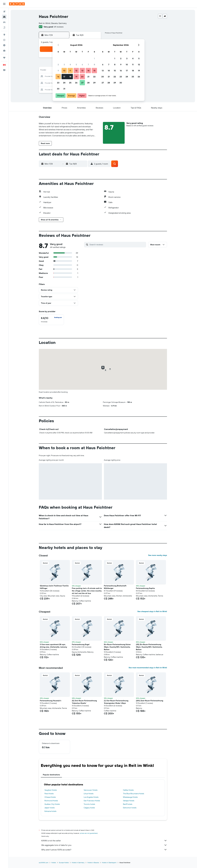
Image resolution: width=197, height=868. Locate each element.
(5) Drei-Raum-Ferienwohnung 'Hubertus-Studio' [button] (84, 702)
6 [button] (82, 64)
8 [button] (94, 64)
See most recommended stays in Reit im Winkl (148, 668)
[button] (4, 4)
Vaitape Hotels (129, 801)
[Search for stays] (4, 17)
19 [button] (76, 77)
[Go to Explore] (4, 35)
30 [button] (58, 89)
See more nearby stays (158, 555)
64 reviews (59, 27)
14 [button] (88, 71)
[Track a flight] (4, 40)
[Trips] (4, 58)
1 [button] (94, 58)
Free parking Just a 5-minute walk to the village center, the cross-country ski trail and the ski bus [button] (87, 591)
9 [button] (58, 71)
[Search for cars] (4, 22)
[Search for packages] (4, 27)
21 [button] (88, 77)
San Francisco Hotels (92, 801)
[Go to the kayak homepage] (17, 4)
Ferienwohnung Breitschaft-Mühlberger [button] (115, 587)
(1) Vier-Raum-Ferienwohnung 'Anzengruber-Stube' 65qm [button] (116, 702)
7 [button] (88, 64)
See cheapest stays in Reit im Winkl (152, 611)
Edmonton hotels (130, 808)
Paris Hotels (49, 794)
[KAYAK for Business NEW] (4, 51)
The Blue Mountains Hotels (133, 794)
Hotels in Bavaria (93, 863)
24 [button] (64, 83)
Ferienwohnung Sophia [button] (145, 588)
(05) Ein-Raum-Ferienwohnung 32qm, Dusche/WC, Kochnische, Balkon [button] (149, 647)
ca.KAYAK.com (44, 863)
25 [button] (70, 83)
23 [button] (58, 83)
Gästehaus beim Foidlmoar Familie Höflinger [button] (54, 587)
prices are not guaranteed (89, 833)
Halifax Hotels (128, 790)
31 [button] (64, 89)
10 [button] (64, 71)
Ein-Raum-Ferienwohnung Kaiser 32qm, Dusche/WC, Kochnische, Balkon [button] (117, 647)
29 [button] (94, 83)
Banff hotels (128, 804)
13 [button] (82, 71)
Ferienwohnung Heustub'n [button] (51, 701)
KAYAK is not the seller (104, 841)
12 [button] (76, 71)
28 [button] (88, 83)
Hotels (54, 863)
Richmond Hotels (51, 801)
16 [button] (58, 77)
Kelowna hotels (50, 811)
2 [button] (58, 64)
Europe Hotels (64, 863)
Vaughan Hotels (51, 790)
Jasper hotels (50, 808)
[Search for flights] (4, 12)
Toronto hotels (89, 804)
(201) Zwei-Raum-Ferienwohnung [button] (150, 701)
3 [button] (64, 64)
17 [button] (64, 77)
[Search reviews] (117, 244)
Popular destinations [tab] (51, 775)
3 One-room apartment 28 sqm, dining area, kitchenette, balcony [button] (53, 646)
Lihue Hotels (89, 794)
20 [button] (82, 77)
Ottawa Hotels (50, 797)
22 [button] (94, 77)
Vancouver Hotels (91, 790)
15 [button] (94, 71)
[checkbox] (51, 320)
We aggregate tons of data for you (104, 845)
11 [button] (70, 71)
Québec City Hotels (52, 804)
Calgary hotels (89, 808)
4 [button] (70, 64)
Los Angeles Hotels (91, 797)
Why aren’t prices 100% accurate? (104, 850)
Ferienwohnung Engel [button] (81, 644)
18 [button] (70, 77)
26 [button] (76, 83)
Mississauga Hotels (130, 797)
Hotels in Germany (78, 863)
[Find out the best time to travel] (4, 45)
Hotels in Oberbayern (109, 863)
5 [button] (76, 64)
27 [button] (82, 83)
